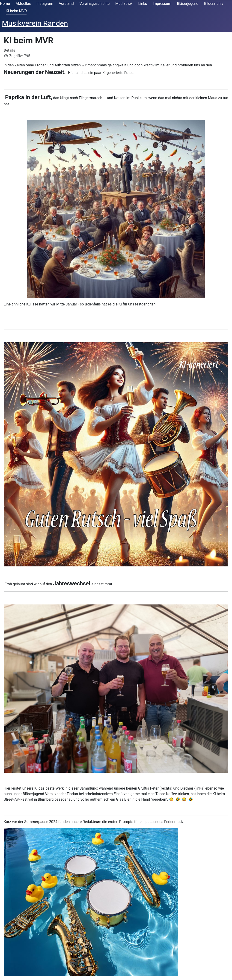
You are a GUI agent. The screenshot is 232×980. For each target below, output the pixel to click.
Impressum (162, 4)
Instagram (45, 4)
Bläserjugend (188, 4)
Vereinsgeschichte (95, 4)
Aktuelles (23, 4)
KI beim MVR (16, 11)
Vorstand (66, 4)
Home (5, 4)
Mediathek (124, 4)
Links (143, 4)
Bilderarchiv (214, 4)
